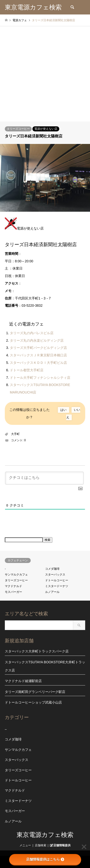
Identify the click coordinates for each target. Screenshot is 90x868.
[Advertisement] (45, 74)
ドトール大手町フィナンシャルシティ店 (40, 378)
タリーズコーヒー (18, 129)
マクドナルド (13, 586)
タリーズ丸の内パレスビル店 (32, 333)
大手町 (15, 434)
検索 (48, 540)
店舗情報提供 (62, 845)
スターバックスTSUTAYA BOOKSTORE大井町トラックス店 (45, 666)
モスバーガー (13, 592)
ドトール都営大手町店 (27, 370)
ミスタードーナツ (57, 586)
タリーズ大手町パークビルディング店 (38, 348)
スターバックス (55, 575)
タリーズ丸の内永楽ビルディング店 (37, 340)
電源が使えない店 (46, 129)
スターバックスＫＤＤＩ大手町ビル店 (38, 363)
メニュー (25, 845)
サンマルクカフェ (16, 575)
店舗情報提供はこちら (45, 859)
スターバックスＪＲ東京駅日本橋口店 (38, 355)
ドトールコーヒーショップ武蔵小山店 (33, 702)
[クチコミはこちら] (44, 478)
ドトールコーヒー (57, 580)
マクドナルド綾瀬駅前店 (23, 681)
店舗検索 (41, 845)
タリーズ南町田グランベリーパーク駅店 (35, 692)
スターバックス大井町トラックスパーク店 (37, 651)
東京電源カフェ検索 (45, 835)
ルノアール (52, 592)
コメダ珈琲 (52, 569)
